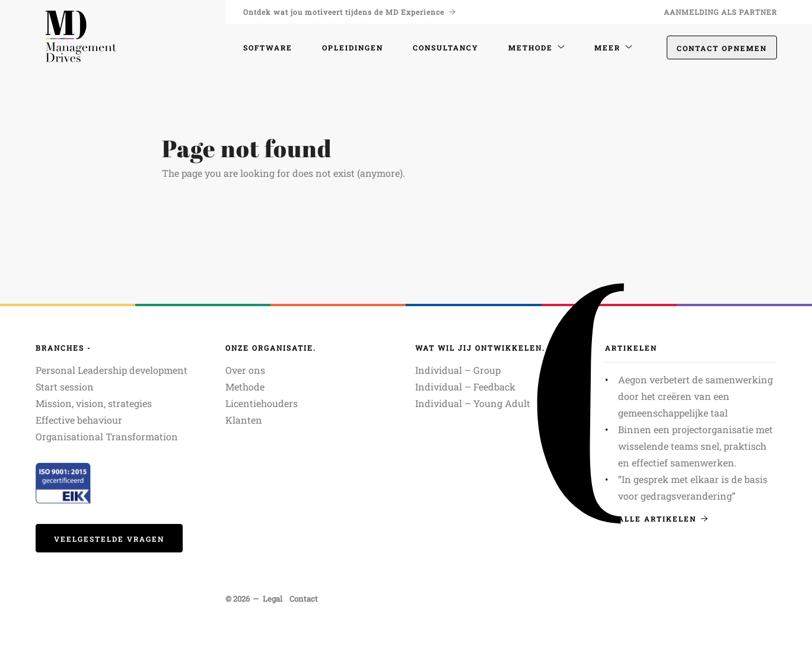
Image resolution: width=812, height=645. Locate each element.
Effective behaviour (79, 420)
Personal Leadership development (112, 370)
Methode (245, 387)
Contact (304, 599)
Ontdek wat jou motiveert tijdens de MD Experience (349, 12)
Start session (65, 387)
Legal (273, 599)
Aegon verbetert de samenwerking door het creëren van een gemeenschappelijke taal (695, 396)
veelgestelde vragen (109, 539)
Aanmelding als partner (720, 12)
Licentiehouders (262, 403)
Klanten (244, 420)
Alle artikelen (663, 519)
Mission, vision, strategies (94, 403)
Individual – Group (458, 370)
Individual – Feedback (465, 387)
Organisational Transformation (107, 436)
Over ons (245, 370)
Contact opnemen (722, 48)
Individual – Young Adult (473, 403)
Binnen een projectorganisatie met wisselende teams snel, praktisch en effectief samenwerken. (695, 446)
